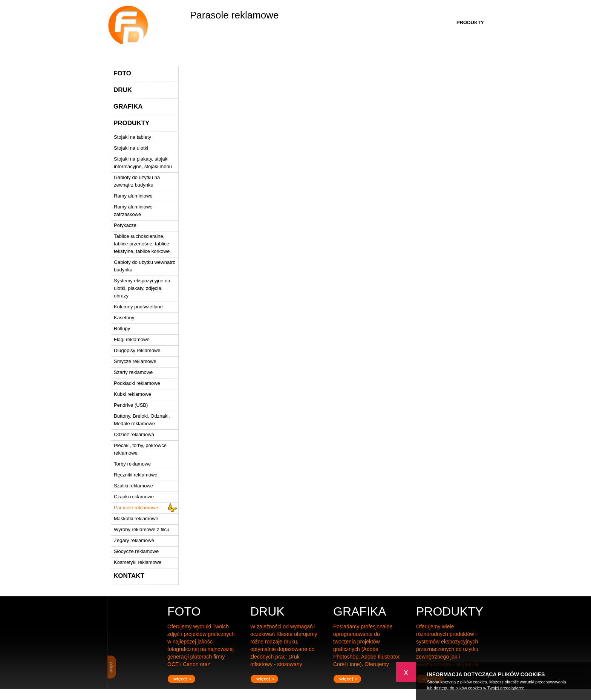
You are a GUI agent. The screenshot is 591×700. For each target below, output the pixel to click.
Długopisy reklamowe (137, 350)
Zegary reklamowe (134, 540)
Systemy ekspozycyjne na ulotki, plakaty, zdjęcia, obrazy (142, 288)
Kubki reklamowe (132, 394)
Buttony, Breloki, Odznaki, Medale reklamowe (142, 420)
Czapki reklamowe (134, 497)
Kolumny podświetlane (138, 307)
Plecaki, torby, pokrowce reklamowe (140, 449)
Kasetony (124, 318)
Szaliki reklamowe (133, 486)
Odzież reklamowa (134, 434)
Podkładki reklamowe (137, 383)
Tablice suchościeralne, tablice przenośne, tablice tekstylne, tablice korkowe (142, 244)
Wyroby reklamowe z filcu (142, 529)
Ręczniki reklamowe (136, 475)
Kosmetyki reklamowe (138, 562)
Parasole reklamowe (136, 508)
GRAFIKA (128, 106)
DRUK (123, 90)
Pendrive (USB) (131, 405)
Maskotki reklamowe (136, 518)
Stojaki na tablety (132, 137)
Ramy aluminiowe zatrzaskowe (133, 211)
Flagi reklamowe (132, 339)
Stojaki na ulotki (131, 148)
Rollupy (122, 329)
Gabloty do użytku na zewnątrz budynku (137, 181)
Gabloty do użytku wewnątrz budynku (145, 266)
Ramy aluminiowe (133, 196)
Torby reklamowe (132, 464)
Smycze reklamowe (135, 361)
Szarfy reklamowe (133, 372)
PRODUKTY (131, 123)
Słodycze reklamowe (136, 551)
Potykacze (125, 225)
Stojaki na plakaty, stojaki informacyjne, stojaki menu (143, 163)
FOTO (122, 73)
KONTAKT (129, 576)
